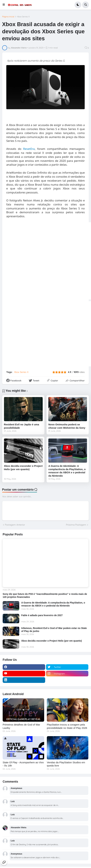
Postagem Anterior (15, 525)
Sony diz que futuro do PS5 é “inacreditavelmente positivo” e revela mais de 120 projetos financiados (45, 595)
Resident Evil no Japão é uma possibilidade (22, 426)
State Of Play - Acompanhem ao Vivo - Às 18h (23, 764)
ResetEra (29, 149)
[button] (5, 5)
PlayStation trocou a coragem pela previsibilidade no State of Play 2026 (67, 726)
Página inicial (8, 17)
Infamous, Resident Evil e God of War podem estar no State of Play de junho (54, 630)
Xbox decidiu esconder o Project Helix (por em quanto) (23, 468)
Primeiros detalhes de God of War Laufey (21, 726)
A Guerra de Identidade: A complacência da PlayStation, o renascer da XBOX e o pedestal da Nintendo (67, 471)
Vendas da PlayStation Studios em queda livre (66, 764)
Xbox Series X (23, 17)
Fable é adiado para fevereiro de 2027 (42, 615)
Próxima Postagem (76, 525)
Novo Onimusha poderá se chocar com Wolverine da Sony (67, 426)
